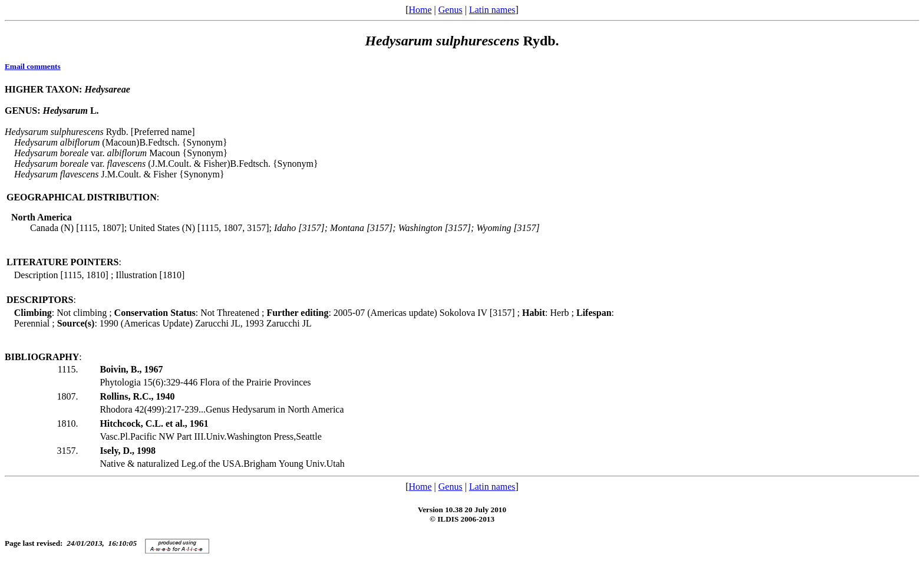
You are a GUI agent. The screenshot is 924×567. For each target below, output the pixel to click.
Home (420, 10)
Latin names (492, 10)
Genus (451, 10)
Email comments (33, 66)
